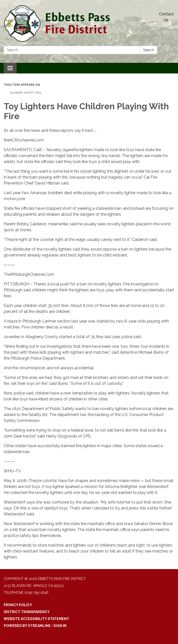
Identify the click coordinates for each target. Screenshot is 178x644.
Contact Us (166, 17)
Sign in (60, 626)
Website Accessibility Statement (36, 619)
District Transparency (27, 612)
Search (149, 50)
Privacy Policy (18, 605)
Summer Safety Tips (25, 93)
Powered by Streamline (27, 626)
